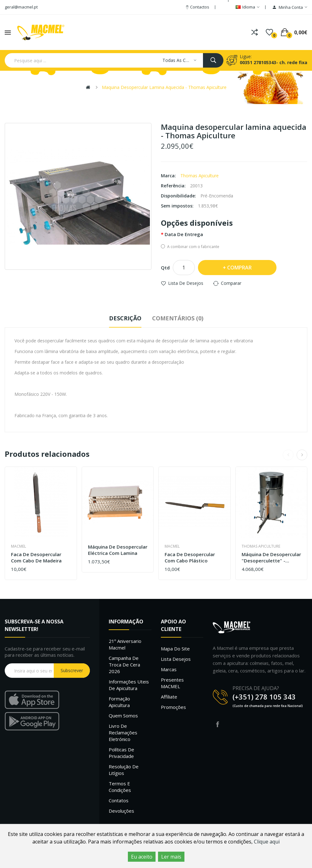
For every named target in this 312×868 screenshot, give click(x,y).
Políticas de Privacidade (121, 753)
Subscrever (72, 670)
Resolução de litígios (124, 770)
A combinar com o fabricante (190, 247)
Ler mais (171, 857)
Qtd (165, 268)
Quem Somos (123, 716)
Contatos (119, 800)
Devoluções (121, 811)
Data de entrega (184, 234)
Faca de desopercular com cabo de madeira (36, 558)
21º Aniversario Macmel (125, 644)
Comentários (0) (178, 318)
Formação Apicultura (119, 702)
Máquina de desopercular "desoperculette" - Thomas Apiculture (271, 558)
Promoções (173, 707)
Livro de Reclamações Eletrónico (123, 733)
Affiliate (169, 697)
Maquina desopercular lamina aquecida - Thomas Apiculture (164, 87)
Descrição (125, 318)
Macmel (19, 546)
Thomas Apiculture (200, 176)
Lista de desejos (186, 283)
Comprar (239, 268)
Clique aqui (267, 842)
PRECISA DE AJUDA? (256, 688)
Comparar (231, 283)
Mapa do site (175, 649)
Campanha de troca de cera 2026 (124, 665)
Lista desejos (176, 659)
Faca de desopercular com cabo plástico (190, 558)
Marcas (169, 669)
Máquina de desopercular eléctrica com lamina (118, 550)
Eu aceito (142, 857)
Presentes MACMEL (172, 683)
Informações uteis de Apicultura (129, 685)
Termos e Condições (120, 787)
